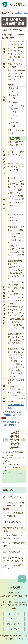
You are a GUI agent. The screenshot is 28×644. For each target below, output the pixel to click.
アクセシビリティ (14, 624)
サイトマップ (14, 629)
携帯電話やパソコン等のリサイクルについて (13, 559)
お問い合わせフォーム (13, 473)
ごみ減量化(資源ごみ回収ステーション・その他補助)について (13, 506)
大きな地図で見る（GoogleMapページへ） (14, 413)
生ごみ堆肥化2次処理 (12, 552)
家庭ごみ (8, 490)
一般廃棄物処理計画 (12, 522)
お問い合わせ (14, 614)
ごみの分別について (12, 497)
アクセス (14, 619)
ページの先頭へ (22, 579)
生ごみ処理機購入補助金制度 (14, 544)
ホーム (18, 13)
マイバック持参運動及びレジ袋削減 (13, 515)
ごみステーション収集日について (13, 567)
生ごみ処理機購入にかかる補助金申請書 (13, 537)
